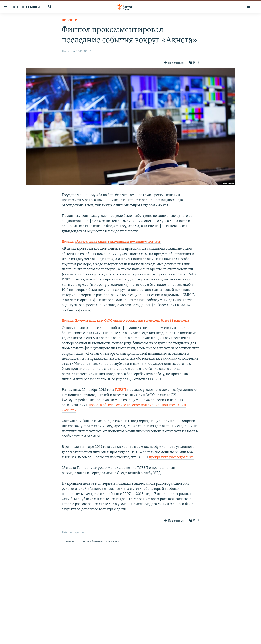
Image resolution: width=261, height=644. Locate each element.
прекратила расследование (171, 457)
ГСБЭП (121, 390)
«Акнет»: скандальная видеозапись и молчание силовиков (118, 242)
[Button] (174, 63)
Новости (70, 20)
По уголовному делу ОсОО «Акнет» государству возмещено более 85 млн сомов (132, 321)
